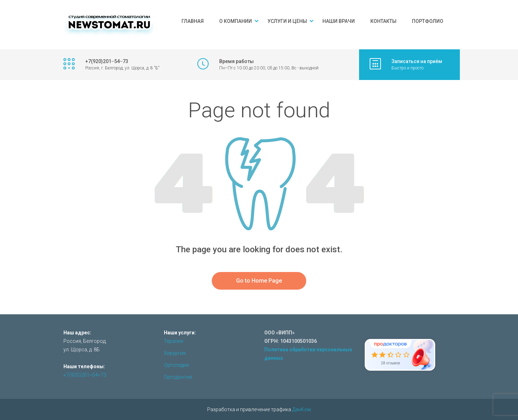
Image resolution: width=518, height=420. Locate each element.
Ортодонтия (178, 377)
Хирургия (175, 353)
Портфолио (428, 21)
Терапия (174, 341)
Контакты (383, 21)
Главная (193, 21)
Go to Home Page (259, 281)
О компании (236, 21)
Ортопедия (176, 365)
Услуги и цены (287, 21)
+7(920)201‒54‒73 (85, 375)
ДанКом (301, 409)
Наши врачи (339, 21)
